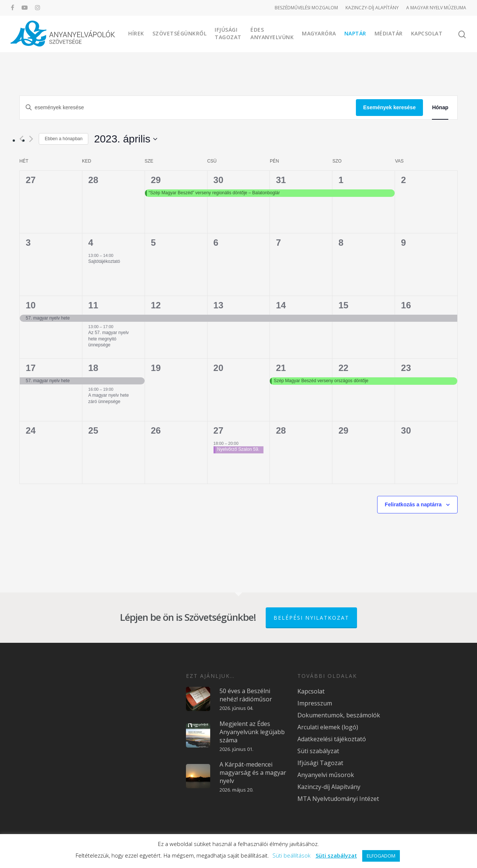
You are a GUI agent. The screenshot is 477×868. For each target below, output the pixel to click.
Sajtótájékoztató (104, 261)
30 (219, 180)
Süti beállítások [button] (291, 855)
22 (343, 368)
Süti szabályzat (318, 751)
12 (156, 305)
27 (219, 430)
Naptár (355, 33)
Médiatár (389, 33)
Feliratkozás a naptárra (413, 504)
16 (406, 305)
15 (343, 305)
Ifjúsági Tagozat (228, 33)
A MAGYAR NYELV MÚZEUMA (436, 8)
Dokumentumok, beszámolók (339, 715)
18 (93, 368)
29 (156, 180)
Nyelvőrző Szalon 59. (238, 449)
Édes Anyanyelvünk (272, 33)
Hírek (136, 33)
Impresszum (315, 703)
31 (281, 180)
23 (406, 368)
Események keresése (390, 107)
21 (281, 368)
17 (31, 368)
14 (281, 305)
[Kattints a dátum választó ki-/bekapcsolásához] (126, 139)
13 (219, 305)
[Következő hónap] (31, 139)
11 (93, 305)
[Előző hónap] (21, 139)
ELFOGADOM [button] (381, 856)
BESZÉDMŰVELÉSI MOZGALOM (306, 8)
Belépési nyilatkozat (311, 618)
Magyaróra (319, 33)
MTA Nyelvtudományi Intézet (338, 799)
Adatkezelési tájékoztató (332, 739)
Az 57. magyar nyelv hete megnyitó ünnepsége (109, 339)
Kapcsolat (427, 33)
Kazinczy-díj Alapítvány (329, 787)
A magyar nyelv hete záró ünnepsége (109, 398)
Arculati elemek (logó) (328, 727)
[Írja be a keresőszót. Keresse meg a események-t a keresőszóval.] (188, 108)
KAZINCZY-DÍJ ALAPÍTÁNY (372, 8)
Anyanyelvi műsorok (326, 775)
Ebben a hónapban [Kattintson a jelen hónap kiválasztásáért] (64, 139)
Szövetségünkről (180, 33)
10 (31, 305)
